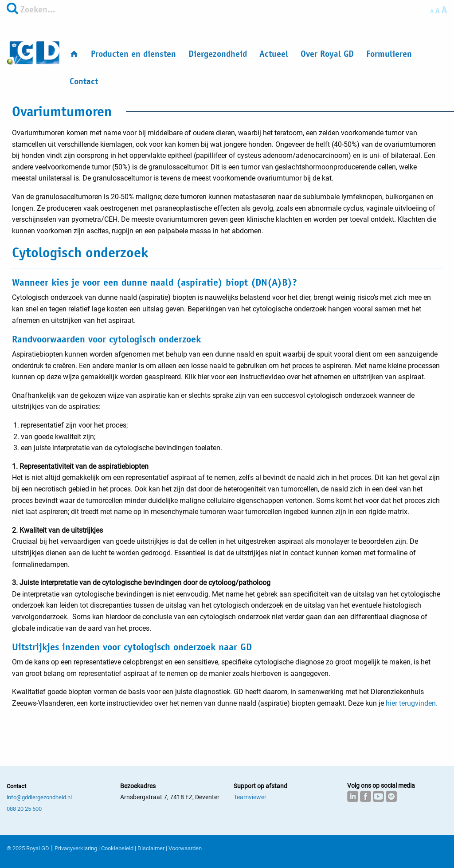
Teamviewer (250, 797)
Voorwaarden (185, 848)
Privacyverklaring (76, 848)
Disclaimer (151, 848)
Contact (84, 81)
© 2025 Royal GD (28, 848)
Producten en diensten (133, 54)
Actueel (274, 54)
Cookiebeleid (117, 848)
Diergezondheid (218, 54)
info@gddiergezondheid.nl (39, 797)
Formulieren (389, 54)
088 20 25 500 (24, 809)
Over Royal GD (327, 54)
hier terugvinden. (412, 703)
